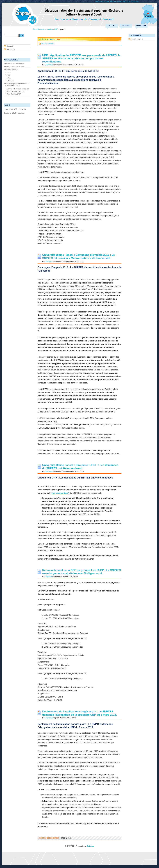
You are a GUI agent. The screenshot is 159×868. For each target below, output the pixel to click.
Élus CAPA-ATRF (14, 94)
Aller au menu (116, 1)
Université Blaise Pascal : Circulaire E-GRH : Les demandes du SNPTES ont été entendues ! (80, 467)
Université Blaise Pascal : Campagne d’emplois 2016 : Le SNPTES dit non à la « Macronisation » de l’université (78, 256)
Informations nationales (15, 64)
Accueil (112, 25)
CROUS (10, 80)
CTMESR (22, 109)
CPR (11, 109)
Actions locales (46, 39)
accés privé (141, 25)
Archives (126, 25)
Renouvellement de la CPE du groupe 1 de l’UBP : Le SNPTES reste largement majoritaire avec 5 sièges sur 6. (82, 572)
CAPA (6, 109)
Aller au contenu (102, 1)
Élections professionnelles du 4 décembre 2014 (17, 85)
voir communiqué (60, 493)
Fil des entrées (48, 44)
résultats (21, 113)
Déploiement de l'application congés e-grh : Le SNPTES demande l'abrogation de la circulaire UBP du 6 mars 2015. (79, 713)
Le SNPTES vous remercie (18, 89)
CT (16, 109)
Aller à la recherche (131, 1)
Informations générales (15, 66)
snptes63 (49, 65)
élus (14, 113)
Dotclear (90, 846)
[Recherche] (11, 35)
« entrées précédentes (48, 838)
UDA (9, 78)
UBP (9, 75)
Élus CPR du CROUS (16, 91)
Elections (7, 113)
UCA (9, 73)
